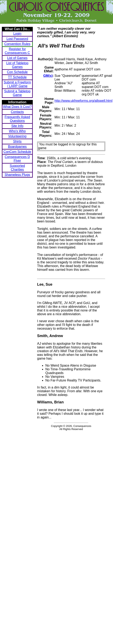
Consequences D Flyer (17, 159)
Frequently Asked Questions (17, 119)
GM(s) (48, 76)
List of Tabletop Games (17, 65)
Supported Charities (17, 168)
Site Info (17, 126)
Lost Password (17, 39)
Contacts (17, 112)
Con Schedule (17, 72)
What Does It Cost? (17, 107)
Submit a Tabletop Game (17, 93)
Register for (17, 51)
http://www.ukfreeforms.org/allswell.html (83, 101)
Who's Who (17, 131)
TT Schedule (17, 77)
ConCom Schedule (17, 152)
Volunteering (17, 136)
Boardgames (17, 147)
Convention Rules (17, 44)
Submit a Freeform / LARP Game (17, 84)
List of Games (17, 58)
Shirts (17, 141)
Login (17, 34)
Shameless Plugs (17, 175)
